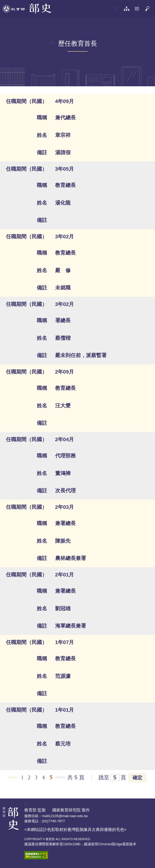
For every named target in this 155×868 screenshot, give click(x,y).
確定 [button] (137, 778)
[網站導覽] (127, 9)
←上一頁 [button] (13, 777)
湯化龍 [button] (63, 203)
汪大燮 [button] (63, 406)
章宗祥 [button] (63, 135)
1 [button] (22, 778)
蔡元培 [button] (63, 744)
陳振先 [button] (63, 541)
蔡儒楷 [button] (63, 338)
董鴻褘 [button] (63, 473)
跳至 (104, 777)
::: (117, 9)
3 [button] (36, 778)
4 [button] (44, 778)
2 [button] (29, 778)
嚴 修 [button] (63, 270)
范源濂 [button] (63, 676)
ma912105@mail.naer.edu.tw (65, 816)
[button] (137, 9)
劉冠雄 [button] (63, 608)
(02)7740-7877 (53, 821)
